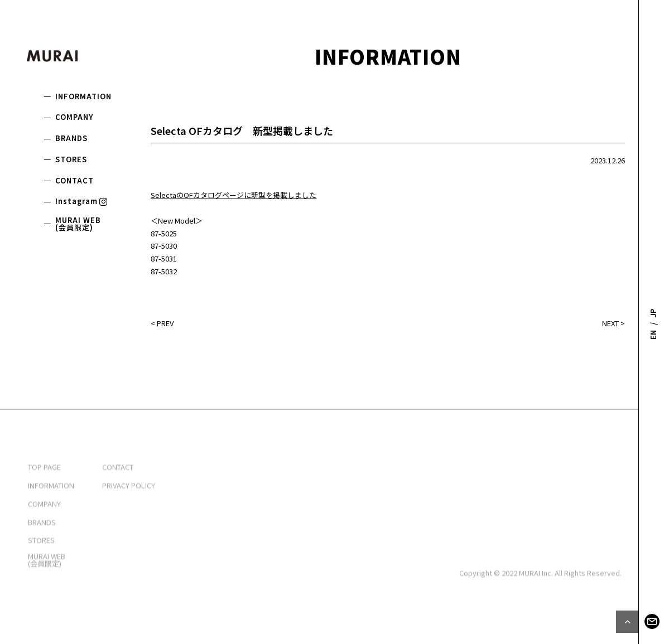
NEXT (610, 324)
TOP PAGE (44, 496)
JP (653, 313)
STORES (71, 159)
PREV (165, 324)
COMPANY (74, 117)
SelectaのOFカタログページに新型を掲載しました (234, 196)
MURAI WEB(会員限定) (78, 224)
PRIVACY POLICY (129, 514)
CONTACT (74, 180)
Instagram (82, 201)
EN (653, 335)
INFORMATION (83, 96)
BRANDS (71, 138)
